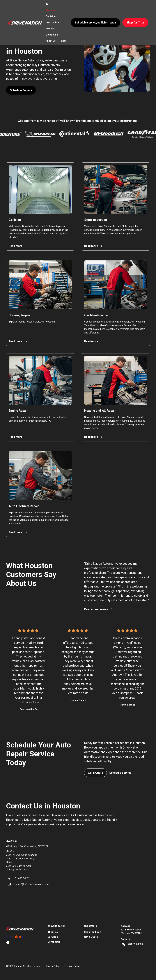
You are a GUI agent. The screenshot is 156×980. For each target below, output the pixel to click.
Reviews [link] (50, 29)
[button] (25, 22)
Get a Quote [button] (95, 773)
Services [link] (51, 10)
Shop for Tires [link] (93, 932)
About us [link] (51, 41)
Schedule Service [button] (21, 90)
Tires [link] (49, 4)
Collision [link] (51, 16)
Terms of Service (73, 966)
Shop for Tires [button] (135, 22)
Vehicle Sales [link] (53, 22)
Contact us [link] (52, 35)
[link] (20, 929)
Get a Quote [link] (91, 937)
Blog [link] (63, 41)
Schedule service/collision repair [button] (95, 22)
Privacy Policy (53, 966)
